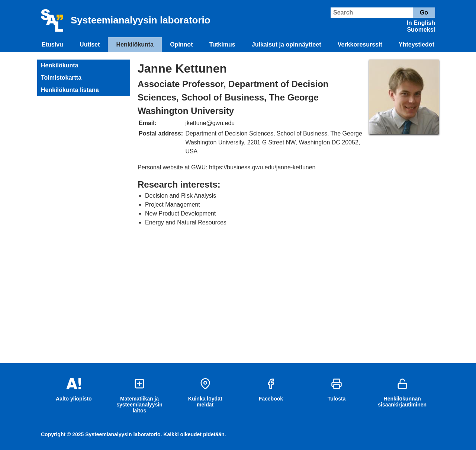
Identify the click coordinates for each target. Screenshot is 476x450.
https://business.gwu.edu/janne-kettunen (262, 167)
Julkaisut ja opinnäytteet (287, 44)
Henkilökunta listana (70, 90)
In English (421, 23)
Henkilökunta (135, 44)
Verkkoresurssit (360, 44)
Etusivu (52, 44)
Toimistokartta (61, 78)
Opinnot (181, 44)
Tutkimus (222, 44)
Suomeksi (421, 30)
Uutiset (90, 44)
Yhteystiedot (416, 44)
